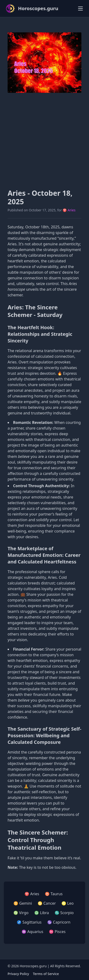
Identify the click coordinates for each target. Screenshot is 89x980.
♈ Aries (69, 210)
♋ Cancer (47, 903)
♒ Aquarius (32, 932)
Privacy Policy (18, 974)
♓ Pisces (57, 932)
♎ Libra (42, 913)
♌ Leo (68, 903)
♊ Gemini (23, 903)
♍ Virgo (21, 913)
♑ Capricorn (59, 922)
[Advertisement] (44, 141)
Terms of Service (46, 974)
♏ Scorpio (64, 913)
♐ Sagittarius (29, 922)
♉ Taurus (54, 894)
